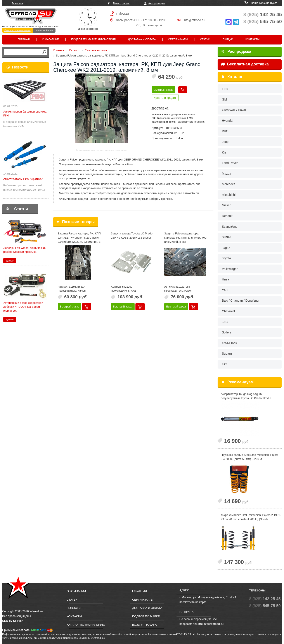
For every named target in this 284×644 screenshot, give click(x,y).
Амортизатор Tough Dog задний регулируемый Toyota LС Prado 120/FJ (246, 396)
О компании (76, 591)
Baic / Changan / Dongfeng (240, 301)
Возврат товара (145, 625)
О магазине (51, 39)
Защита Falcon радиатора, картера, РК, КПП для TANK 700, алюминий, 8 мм (186, 237)
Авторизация (157, 3)
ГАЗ (225, 364)
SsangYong (230, 227)
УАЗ (225, 290)
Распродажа (236, 51)
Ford (225, 89)
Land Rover (230, 163)
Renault (227, 216)
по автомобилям (44, 30)
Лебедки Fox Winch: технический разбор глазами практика (25, 250)
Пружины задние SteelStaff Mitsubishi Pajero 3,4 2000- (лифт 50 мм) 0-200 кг (250, 457)
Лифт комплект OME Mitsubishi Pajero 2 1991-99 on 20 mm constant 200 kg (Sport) (251, 517)
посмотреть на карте (193, 602)
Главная (24, 39)
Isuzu (226, 131)
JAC (225, 322)
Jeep (225, 142)
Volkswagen (230, 269)
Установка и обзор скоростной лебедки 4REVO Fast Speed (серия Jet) (23, 307)
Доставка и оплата (142, 39)
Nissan (227, 205)
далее (10, 261)
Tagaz (226, 248)
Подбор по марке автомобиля (94, 39)
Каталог (235, 77)
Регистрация (121, 3)
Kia (224, 152)
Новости (20, 67)
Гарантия (139, 591)
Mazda (227, 174)
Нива (226, 279)
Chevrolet (229, 311)
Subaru (227, 354)
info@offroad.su (194, 20)
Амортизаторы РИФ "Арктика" (23, 179)
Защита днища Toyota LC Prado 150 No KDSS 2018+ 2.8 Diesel (132, 236)
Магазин (17, 3)
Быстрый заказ (163, 90)
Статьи (205, 39)
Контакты (252, 39)
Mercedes (229, 184)
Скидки (228, 39)
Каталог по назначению (17, 30)
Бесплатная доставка (245, 64)
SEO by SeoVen (13, 621)
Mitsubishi (229, 195)
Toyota (226, 258)
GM (224, 99)
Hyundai (228, 121)
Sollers (227, 332)
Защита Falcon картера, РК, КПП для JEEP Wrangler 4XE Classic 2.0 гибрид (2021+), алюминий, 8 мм (79, 240)
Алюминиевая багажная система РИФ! (25, 114)
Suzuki (227, 237)
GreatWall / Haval (234, 110)
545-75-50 (263, 21)
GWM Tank (229, 343)
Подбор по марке (146, 616)
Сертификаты (178, 39)
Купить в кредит (165, 98)
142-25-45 (263, 15)
